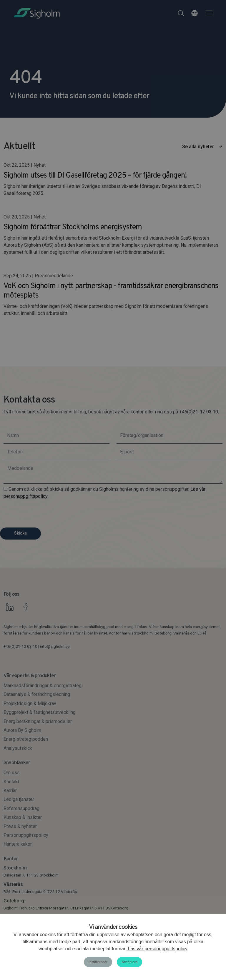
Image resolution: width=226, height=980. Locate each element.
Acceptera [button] (129, 962)
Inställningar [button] (98, 962)
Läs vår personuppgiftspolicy (157, 949)
